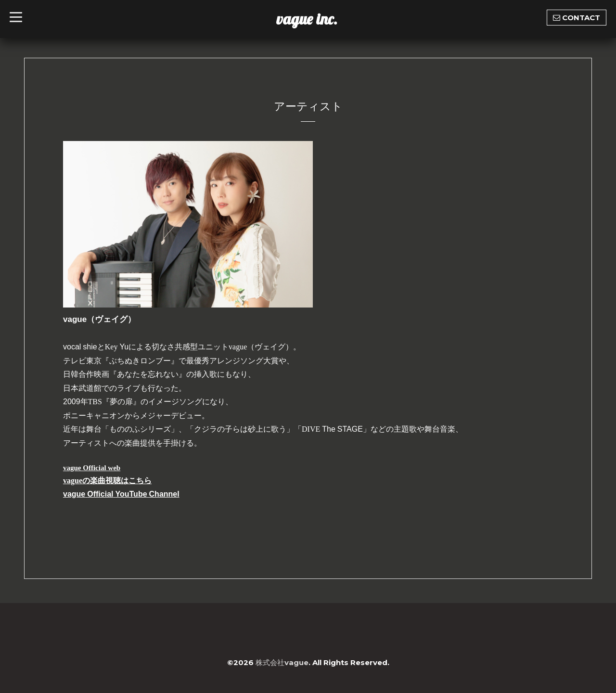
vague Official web (92, 468)
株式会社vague (282, 662)
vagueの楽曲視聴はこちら (107, 481)
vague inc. (307, 19)
